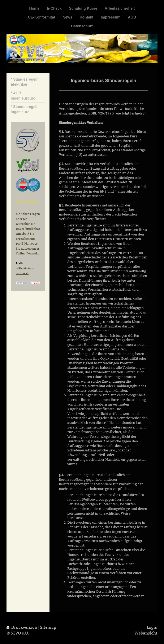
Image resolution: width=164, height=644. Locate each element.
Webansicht (146, 633)
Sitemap (48, 627)
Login (152, 627)
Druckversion (22, 627)
